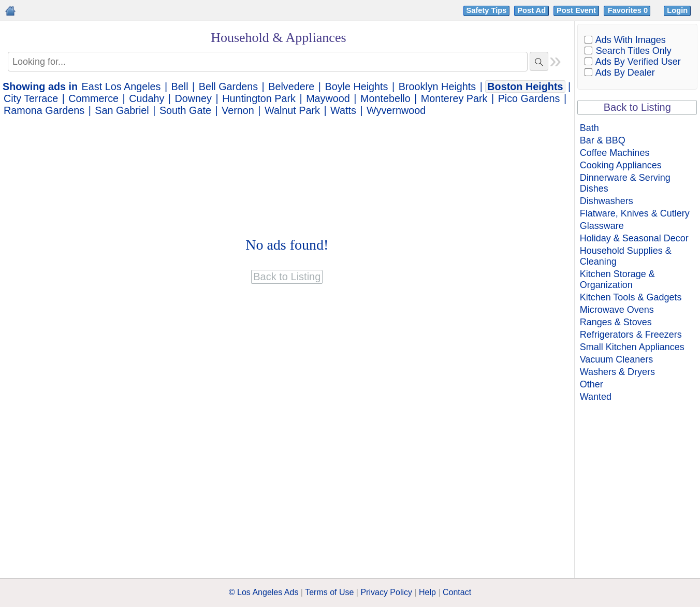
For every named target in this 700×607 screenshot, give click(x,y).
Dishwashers (607, 201)
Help (427, 592)
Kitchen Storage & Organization (617, 279)
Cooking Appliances (621, 165)
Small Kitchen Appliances (632, 347)
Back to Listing (637, 107)
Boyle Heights (356, 86)
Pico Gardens (529, 98)
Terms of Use (329, 592)
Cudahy (147, 98)
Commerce (93, 98)
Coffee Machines (615, 153)
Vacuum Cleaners (617, 359)
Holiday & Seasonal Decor (634, 238)
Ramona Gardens (44, 110)
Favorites (629, 10)
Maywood (328, 98)
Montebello (385, 98)
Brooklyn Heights (437, 86)
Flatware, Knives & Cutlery (635, 213)
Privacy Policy (386, 592)
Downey (193, 98)
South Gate (185, 110)
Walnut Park (292, 110)
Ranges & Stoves (616, 322)
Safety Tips (487, 10)
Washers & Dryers (617, 372)
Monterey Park (454, 98)
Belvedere (291, 86)
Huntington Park (259, 98)
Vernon (238, 110)
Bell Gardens (228, 86)
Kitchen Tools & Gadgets (631, 297)
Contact (457, 592)
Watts (343, 110)
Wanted (596, 397)
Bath (589, 128)
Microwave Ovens (617, 310)
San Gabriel (122, 110)
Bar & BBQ (603, 140)
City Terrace (31, 98)
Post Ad (531, 10)
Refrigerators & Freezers (631, 335)
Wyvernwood (396, 110)
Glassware (602, 226)
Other (592, 384)
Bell (180, 86)
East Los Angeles (121, 86)
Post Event (576, 10)
